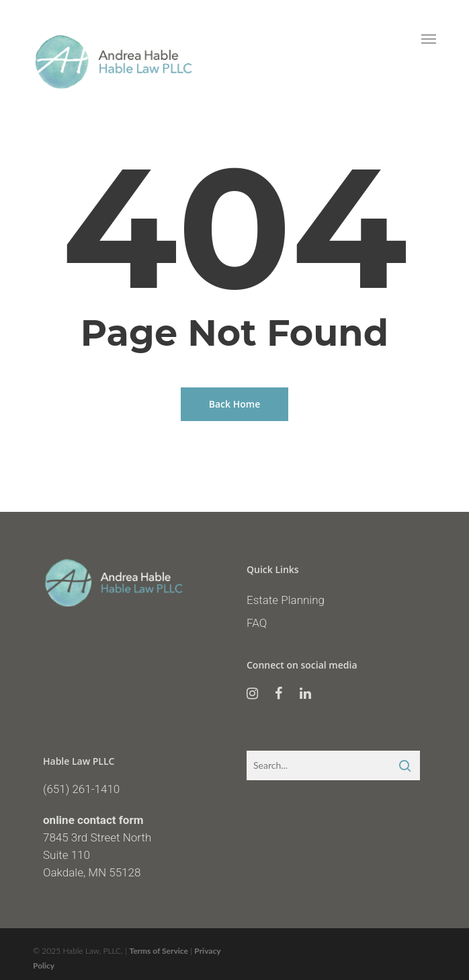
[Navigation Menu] (429, 38)
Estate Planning (286, 600)
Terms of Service (159, 951)
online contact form (93, 820)
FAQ (257, 623)
